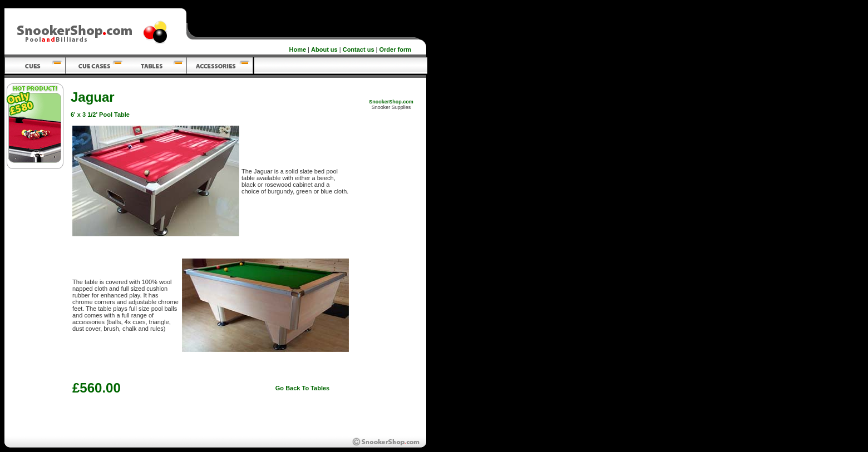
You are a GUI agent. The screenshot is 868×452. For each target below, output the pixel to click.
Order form (395, 49)
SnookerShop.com (391, 102)
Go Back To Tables (302, 388)
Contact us (359, 49)
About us (324, 49)
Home (298, 49)
